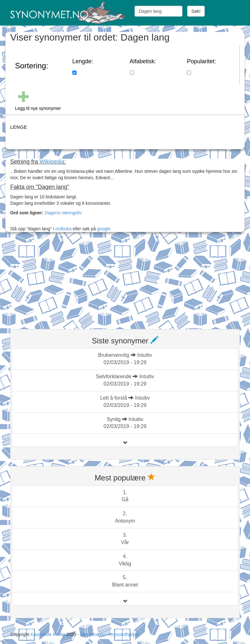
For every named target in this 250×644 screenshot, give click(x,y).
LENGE (19, 127)
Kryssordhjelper (124, 634)
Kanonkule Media (48, 634)
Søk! (196, 11)
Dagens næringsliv (63, 213)
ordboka (63, 229)
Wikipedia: (53, 162)
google (104, 229)
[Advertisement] (58, 281)
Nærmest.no (92, 634)
